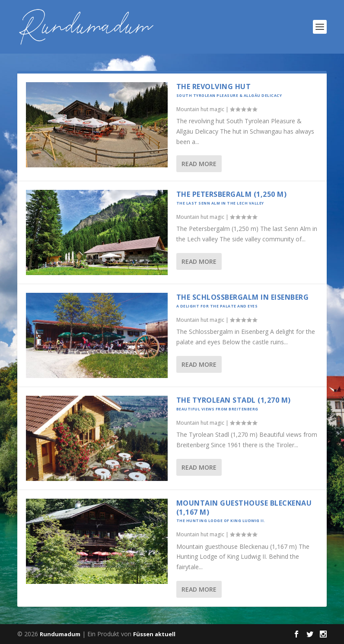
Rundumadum (60, 634)
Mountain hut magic (200, 109)
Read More (199, 164)
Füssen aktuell (154, 634)
